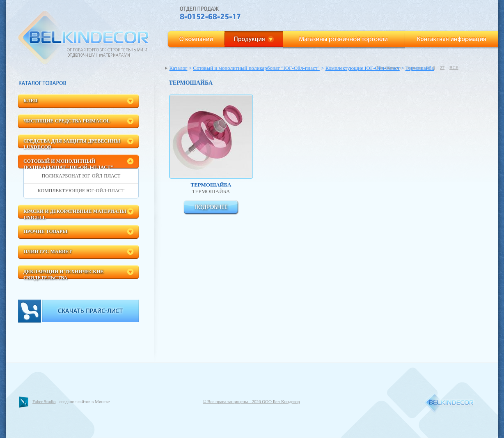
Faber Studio (44, 401)
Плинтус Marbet (48, 251)
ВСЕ (454, 67)
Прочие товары (45, 231)
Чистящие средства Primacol (67, 121)
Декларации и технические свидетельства (63, 274)
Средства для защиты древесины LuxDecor (72, 143)
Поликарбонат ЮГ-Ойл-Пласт (81, 176)
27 (442, 67)
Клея (30, 101)
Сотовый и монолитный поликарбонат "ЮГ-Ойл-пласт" (68, 163)
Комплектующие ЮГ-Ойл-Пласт (81, 191)
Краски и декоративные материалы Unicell (75, 213)
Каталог (179, 68)
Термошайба (420, 68)
